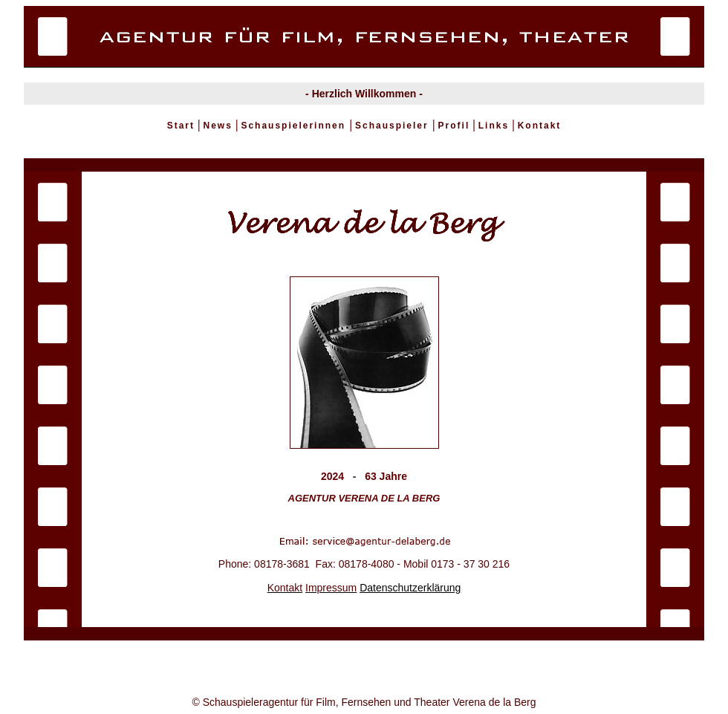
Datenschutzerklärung (410, 588)
